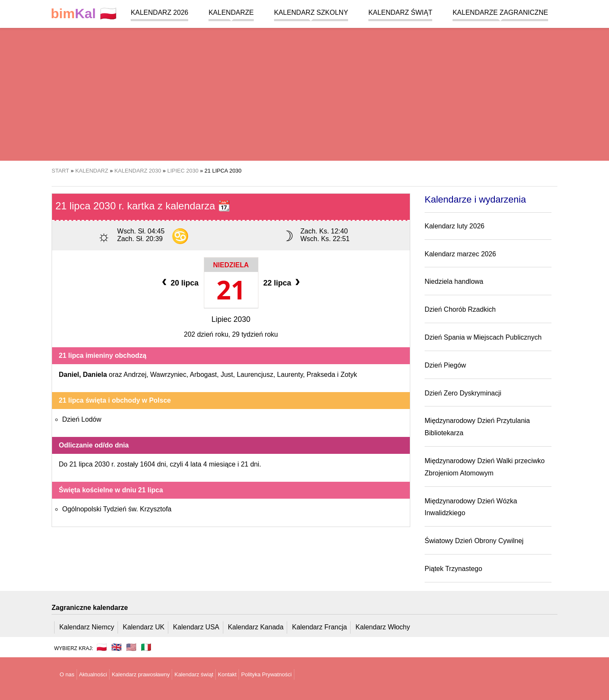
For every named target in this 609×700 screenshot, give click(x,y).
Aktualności (93, 674)
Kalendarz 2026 (159, 12)
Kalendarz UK (144, 627)
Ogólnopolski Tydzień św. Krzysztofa (117, 509)
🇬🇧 (117, 647)
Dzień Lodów (82, 419)
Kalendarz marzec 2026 (460, 254)
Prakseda (321, 375)
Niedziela (231, 265)
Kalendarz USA (196, 627)
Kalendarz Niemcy (87, 627)
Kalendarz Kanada (256, 627)
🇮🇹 (146, 647)
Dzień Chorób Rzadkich (460, 309)
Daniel (69, 375)
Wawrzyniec (168, 375)
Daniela (95, 375)
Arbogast (203, 375)
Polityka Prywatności (266, 674)
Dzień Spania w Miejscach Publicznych (483, 337)
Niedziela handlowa (454, 281)
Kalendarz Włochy (383, 627)
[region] (304, 93)
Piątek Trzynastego (453, 569)
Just (227, 375)
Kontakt (227, 674)
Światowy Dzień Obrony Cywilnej (474, 541)
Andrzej (135, 375)
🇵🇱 (84, 14)
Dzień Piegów (445, 365)
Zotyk (349, 375)
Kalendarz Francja (320, 627)
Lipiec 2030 (231, 319)
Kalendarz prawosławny (141, 674)
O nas (67, 674)
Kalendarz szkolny (311, 12)
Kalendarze (231, 12)
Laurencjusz (255, 375)
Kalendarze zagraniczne (500, 12)
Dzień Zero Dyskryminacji (463, 393)
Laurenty (290, 375)
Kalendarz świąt (400, 12)
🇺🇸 (131, 647)
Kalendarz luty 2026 (454, 226)
